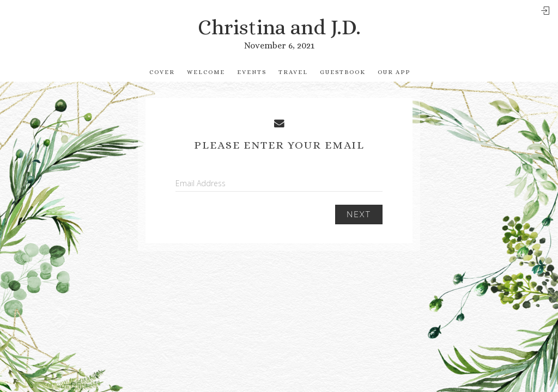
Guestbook (343, 72)
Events (252, 72)
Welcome (206, 72)
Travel (293, 72)
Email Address (201, 183)
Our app (394, 72)
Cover (162, 72)
